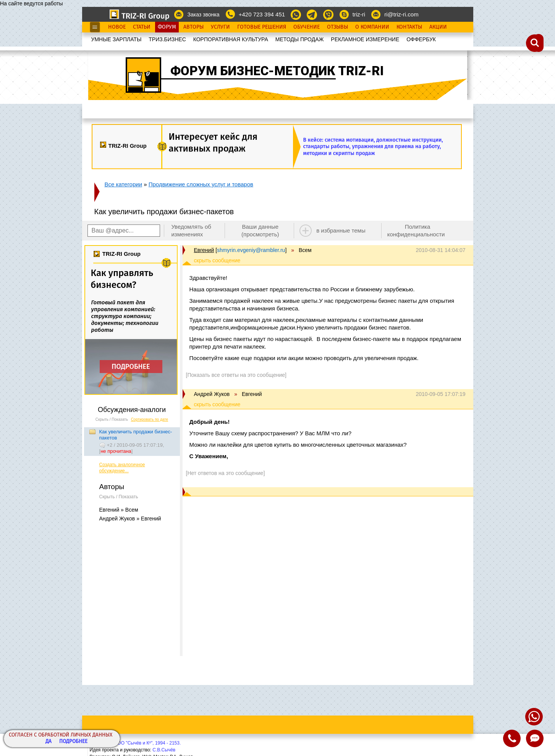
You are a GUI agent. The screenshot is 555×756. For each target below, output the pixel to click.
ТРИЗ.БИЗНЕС (167, 39)
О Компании (372, 27)
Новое (117, 27)
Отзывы (337, 27)
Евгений (204, 250)
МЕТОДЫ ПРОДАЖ (300, 39)
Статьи (142, 27)
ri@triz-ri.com (401, 14)
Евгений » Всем (119, 510)
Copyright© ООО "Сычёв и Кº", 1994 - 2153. (135, 743)
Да (49, 742)
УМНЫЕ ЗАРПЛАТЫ (117, 39)
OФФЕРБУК (421, 39)
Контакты (409, 27)
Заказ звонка (203, 15)
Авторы (193, 27)
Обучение (307, 27)
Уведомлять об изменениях (191, 230)
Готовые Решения (262, 27)
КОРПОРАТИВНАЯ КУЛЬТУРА (231, 39)
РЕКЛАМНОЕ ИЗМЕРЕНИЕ (365, 39)
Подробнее (73, 742)
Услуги (220, 27)
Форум (167, 27)
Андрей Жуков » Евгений (130, 519)
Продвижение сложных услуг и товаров (201, 184)
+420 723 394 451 (262, 14)
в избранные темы (341, 230)
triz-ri (359, 14)
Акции (438, 27)
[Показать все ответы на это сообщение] (236, 375)
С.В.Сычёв (164, 750)
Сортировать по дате (150, 419)
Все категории (124, 184)
